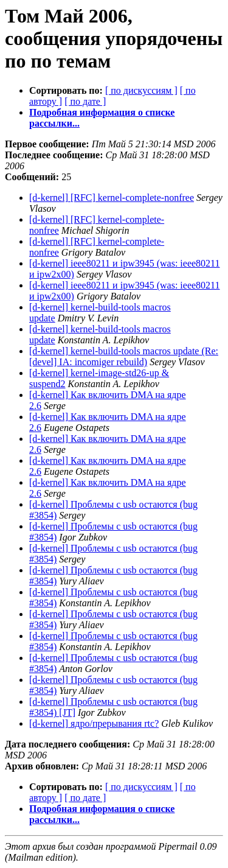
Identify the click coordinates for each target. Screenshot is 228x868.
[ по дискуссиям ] (141, 90)
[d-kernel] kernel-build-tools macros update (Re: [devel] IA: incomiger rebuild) (124, 356)
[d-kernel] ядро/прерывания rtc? (94, 723)
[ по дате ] (85, 101)
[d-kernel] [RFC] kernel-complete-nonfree (112, 198)
